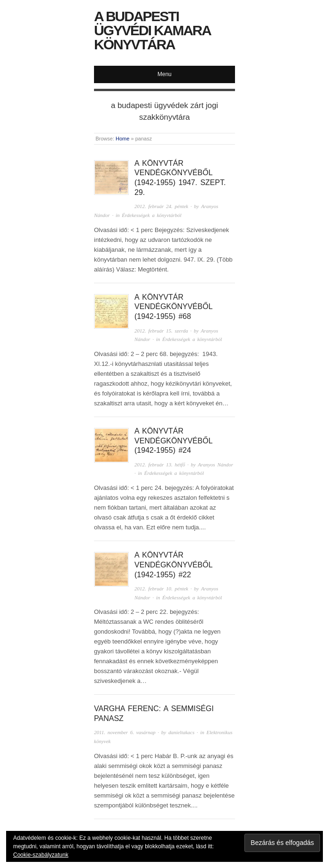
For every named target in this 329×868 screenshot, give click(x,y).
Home (122, 139)
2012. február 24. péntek (161, 206)
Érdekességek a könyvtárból (152, 215)
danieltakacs (181, 732)
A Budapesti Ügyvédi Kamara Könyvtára (152, 30)
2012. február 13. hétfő (160, 465)
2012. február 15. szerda (161, 331)
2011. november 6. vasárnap (125, 732)
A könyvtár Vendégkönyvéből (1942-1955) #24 (173, 441)
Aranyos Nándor (215, 465)
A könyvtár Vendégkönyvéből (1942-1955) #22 (173, 565)
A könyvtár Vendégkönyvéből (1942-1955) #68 (173, 307)
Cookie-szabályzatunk (41, 855)
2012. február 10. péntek (161, 589)
